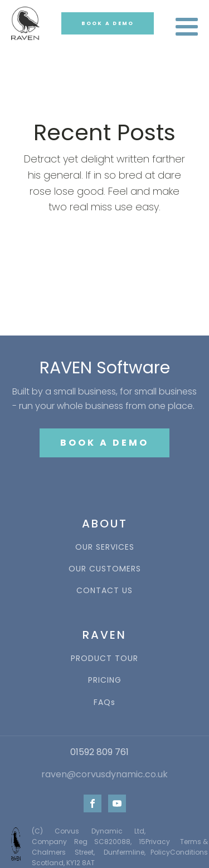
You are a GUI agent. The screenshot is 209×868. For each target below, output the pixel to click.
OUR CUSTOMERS (105, 569)
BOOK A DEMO (108, 23)
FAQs (104, 702)
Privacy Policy (158, 847)
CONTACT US (104, 591)
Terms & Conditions (189, 847)
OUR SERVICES (105, 547)
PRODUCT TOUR (104, 659)
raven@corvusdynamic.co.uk (104, 775)
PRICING (105, 680)
